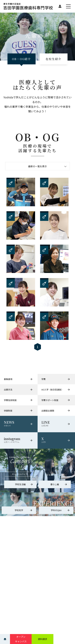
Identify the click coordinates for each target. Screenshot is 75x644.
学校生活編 (24, 484)
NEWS (19, 424)
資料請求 (42, 639)
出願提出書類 (56, 411)
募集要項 (18, 379)
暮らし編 (59, 484)
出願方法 (18, 390)
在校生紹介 (53, 59)
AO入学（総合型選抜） (56, 390)
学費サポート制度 (56, 400)
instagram (19, 440)
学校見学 (24, 510)
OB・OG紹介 (21, 59)
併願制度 (18, 411)
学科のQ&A (60, 510)
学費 (56, 379)
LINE (56, 424)
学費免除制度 (18, 400)
